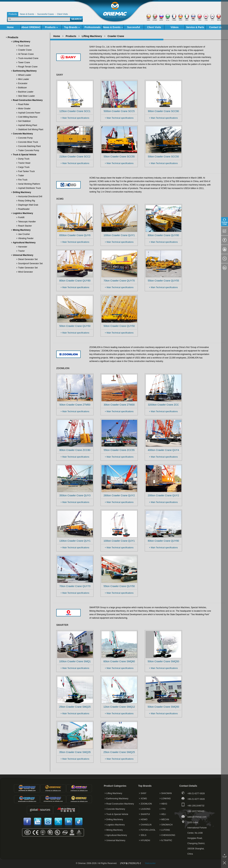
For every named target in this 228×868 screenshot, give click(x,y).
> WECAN (164, 819)
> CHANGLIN (145, 825)
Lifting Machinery (22, 42)
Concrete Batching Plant (29, 146)
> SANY (143, 793)
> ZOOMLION (145, 804)
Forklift (21, 217)
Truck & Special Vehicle (25, 155)
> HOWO (143, 819)
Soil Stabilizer (24, 121)
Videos (175, 27)
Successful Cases (134, 28)
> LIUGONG (145, 809)
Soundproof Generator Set (30, 264)
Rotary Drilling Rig (27, 201)
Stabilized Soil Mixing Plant (31, 129)
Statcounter (150, 863)
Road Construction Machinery (28, 100)
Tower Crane (24, 62)
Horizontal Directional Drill (30, 196)
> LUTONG (165, 830)
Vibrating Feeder (26, 238)
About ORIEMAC (31, 28)
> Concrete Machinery (115, 809)
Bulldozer (22, 88)
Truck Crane (24, 46)
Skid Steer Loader (26, 96)
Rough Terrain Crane (28, 67)
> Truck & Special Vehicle (116, 814)
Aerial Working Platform (29, 184)
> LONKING (165, 799)
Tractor (21, 251)
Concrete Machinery (23, 134)
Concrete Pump (25, 138)
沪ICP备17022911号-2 (130, 863)
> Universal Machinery (115, 840)
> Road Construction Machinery (119, 804)
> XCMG (143, 799)
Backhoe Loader (26, 92)
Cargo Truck (24, 167)
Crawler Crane (25, 50)
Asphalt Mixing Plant (28, 125)
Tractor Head (24, 163)
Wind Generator (26, 272)
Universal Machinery (23, 255)
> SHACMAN (166, 793)
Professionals (92, 27)
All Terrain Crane (26, 54)
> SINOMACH (166, 825)
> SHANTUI (144, 814)
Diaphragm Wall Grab (28, 205)
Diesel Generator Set (28, 259)
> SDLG (143, 835)
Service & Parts (195, 28)
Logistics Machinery (23, 213)
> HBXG (163, 804)
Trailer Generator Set (28, 268)
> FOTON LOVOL (147, 830)
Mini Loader (24, 79)
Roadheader (24, 209)
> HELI (163, 814)
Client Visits (154, 27)
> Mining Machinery (114, 830)
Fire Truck (23, 180)
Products (51, 27)
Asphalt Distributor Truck (30, 188)
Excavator (23, 83)
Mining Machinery (22, 230)
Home (10, 27)
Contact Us (216, 27)
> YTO (163, 809)
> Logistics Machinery (115, 825)
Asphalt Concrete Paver (29, 113)
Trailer (21, 176)
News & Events (113, 27)
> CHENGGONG (167, 835)
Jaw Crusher (24, 234)
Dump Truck (24, 159)
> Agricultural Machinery (116, 835)
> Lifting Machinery (113, 793)
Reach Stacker (25, 226)
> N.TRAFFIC (166, 840)
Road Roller (24, 104)
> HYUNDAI (144, 840)
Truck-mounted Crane (28, 58)
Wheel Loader (25, 75)
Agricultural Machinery (24, 243)
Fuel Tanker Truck (26, 171)
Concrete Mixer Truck (28, 142)
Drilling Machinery (22, 192)
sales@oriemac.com (197, 817)
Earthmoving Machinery (25, 71)
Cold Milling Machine (28, 117)
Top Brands (72, 27)
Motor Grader (24, 109)
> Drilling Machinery (114, 819)
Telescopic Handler (27, 222)
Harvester (23, 247)
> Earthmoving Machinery (116, 799)
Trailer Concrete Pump (29, 150)
